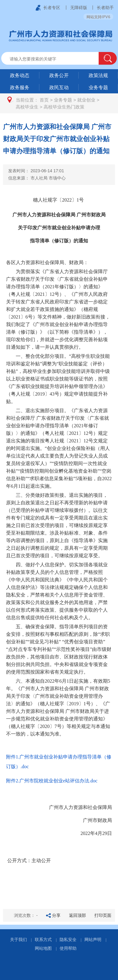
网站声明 (93, 940)
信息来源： (37, 178)
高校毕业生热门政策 (64, 107)
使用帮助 (68, 948)
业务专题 (63, 100)
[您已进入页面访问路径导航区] (59, 103)
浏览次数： (26, 915)
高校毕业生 (27, 107)
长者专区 (52, 8)
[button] (108, 58)
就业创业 (86, 100)
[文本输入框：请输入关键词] (55, 59)
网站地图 (43, 948)
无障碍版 (79, 8)
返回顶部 (77, 915)
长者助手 (105, 8)
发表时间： (36, 171)
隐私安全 (68, 940)
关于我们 (18, 940)
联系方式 (43, 940)
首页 (44, 100)
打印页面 (103, 915)
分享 (56, 915)
